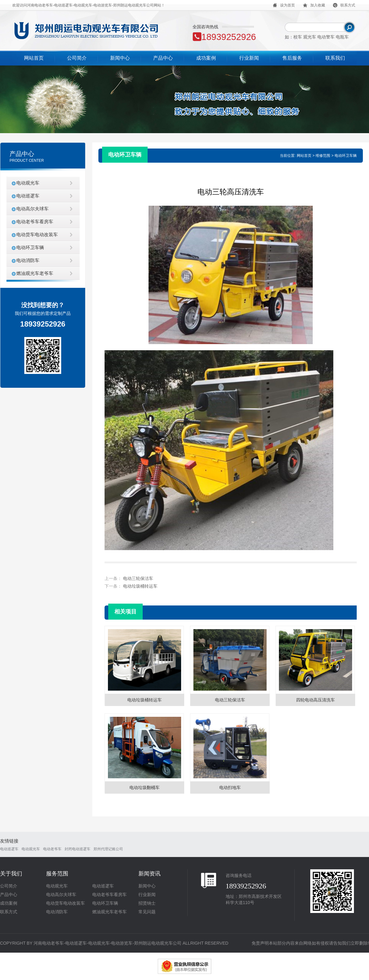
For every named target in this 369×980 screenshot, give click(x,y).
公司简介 (77, 58)
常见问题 (147, 912)
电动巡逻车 (28, 196)
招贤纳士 (147, 903)
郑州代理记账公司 (108, 849)
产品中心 (163, 58)
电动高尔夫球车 (32, 209)
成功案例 (206, 58)
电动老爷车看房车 (35, 222)
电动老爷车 (52, 849)
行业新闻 (249, 58)
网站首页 (34, 58)
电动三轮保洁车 (138, 578)
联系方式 (9, 912)
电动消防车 (28, 260)
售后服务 (292, 58)
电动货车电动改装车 (37, 234)
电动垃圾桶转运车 (140, 586)
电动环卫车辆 (30, 247)
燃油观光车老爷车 (35, 273)
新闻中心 (120, 58)
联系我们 (335, 58)
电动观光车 (28, 183)
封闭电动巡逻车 (77, 849)
